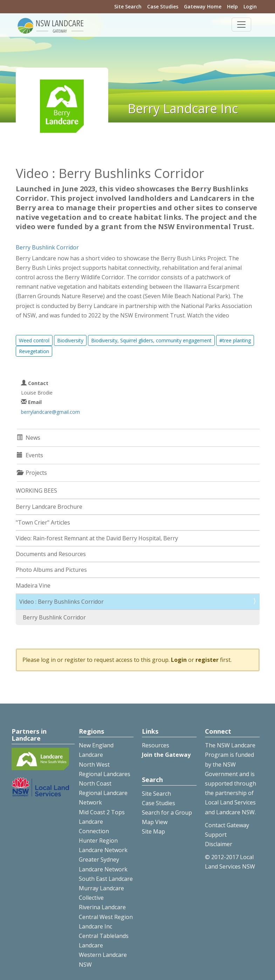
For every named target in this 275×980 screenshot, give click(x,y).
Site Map (153, 831)
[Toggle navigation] (241, 25)
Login (250, 6)
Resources (156, 745)
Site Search (128, 6)
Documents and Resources (51, 554)
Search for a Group (167, 813)
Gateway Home (203, 6)
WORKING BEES (36, 491)
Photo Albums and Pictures (51, 570)
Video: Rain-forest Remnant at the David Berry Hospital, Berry (97, 538)
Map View (155, 822)
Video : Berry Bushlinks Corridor (61, 602)
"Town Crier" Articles (43, 522)
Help (232, 6)
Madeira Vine (33, 585)
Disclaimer (219, 844)
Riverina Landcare (102, 907)
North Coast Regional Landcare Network (103, 793)
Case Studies (163, 6)
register (207, 660)
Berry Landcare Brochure (49, 507)
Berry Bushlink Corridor (47, 247)
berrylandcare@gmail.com (50, 412)
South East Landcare (106, 879)
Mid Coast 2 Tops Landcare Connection (102, 822)
